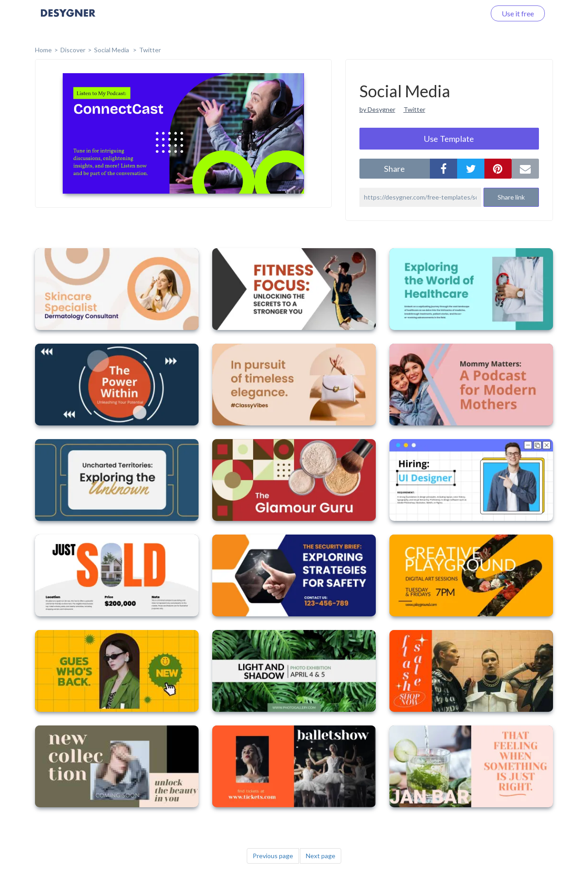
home (43, 50)
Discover (73, 50)
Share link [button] (511, 197)
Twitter (150, 50)
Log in (464, 13)
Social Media (112, 50)
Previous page (273, 856)
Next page (321, 856)
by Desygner (377, 109)
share (394, 169)
